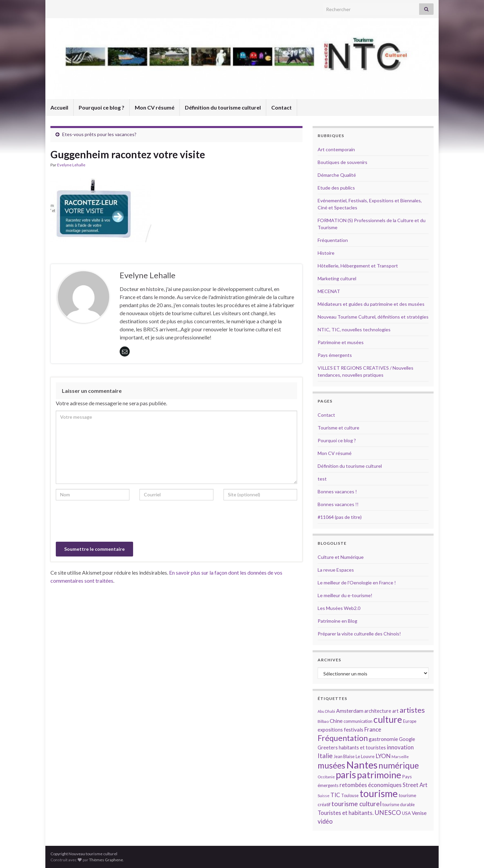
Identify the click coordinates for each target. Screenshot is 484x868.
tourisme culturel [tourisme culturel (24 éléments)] (356, 804)
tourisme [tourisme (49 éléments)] (379, 793)
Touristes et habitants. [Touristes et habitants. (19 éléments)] (346, 813)
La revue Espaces (336, 570)
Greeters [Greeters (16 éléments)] (328, 748)
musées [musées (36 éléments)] (331, 765)
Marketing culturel (337, 278)
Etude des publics (336, 188)
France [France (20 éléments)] (373, 729)
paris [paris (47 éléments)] (346, 775)
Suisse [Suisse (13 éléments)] (324, 796)
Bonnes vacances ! (337, 491)
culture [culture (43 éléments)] (388, 719)
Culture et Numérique (341, 557)
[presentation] (107, 522)
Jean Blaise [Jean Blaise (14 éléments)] (344, 756)
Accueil (59, 107)
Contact (281, 107)
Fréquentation (333, 240)
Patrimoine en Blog (337, 621)
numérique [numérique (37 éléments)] (399, 765)
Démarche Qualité (337, 175)
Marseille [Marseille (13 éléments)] (400, 757)
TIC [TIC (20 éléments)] (335, 795)
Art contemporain (336, 149)
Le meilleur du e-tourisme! (345, 595)
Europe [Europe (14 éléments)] (410, 721)
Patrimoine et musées (341, 342)
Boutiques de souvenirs (342, 162)
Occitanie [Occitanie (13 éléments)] (326, 777)
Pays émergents (335, 355)
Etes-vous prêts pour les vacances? (99, 134)
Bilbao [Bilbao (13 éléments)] (323, 721)
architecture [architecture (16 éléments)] (378, 711)
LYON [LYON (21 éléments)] (383, 756)
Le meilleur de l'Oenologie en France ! (357, 583)
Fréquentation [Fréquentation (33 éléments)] (343, 738)
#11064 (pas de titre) (340, 517)
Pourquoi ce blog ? (102, 107)
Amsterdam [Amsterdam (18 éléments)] (350, 711)
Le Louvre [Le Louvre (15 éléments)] (365, 756)
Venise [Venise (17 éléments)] (419, 813)
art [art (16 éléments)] (395, 711)
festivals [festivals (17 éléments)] (354, 730)
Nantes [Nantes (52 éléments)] (362, 765)
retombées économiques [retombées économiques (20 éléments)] (371, 785)
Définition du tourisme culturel (223, 107)
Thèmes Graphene (106, 860)
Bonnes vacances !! (338, 504)
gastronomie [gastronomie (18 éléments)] (383, 739)
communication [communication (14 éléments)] (358, 721)
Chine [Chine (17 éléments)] (336, 721)
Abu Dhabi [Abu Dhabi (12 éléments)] (326, 711)
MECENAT (329, 291)
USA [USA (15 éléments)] (406, 813)
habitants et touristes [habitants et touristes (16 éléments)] (362, 748)
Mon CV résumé (155, 107)
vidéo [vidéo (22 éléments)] (325, 821)
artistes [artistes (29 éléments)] (412, 710)
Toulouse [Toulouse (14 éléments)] (350, 795)
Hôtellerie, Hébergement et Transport (358, 266)
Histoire (326, 253)
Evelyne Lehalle (71, 165)
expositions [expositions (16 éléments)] (330, 730)
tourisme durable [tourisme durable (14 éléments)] (399, 804)
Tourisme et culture (338, 428)
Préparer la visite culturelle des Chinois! (359, 634)
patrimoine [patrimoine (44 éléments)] (379, 775)
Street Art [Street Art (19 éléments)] (415, 785)
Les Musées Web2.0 (339, 608)
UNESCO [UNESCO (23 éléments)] (388, 812)
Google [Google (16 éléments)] (407, 739)
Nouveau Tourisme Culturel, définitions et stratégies (373, 317)
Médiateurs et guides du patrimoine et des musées (371, 304)
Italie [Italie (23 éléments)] (325, 756)
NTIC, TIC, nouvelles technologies (354, 329)
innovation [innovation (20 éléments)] (400, 747)
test (322, 479)
